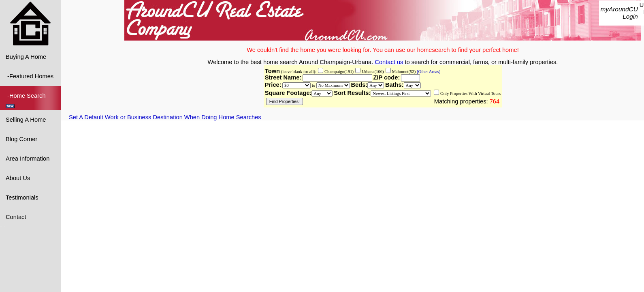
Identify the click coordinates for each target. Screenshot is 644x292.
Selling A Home (26, 120)
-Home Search (27, 100)
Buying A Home (26, 57)
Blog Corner (21, 139)
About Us (18, 178)
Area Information (28, 159)
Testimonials (22, 198)
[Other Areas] (428, 72)
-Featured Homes (30, 76)
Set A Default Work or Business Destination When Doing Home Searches (165, 117)
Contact (16, 217)
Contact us (389, 62)
